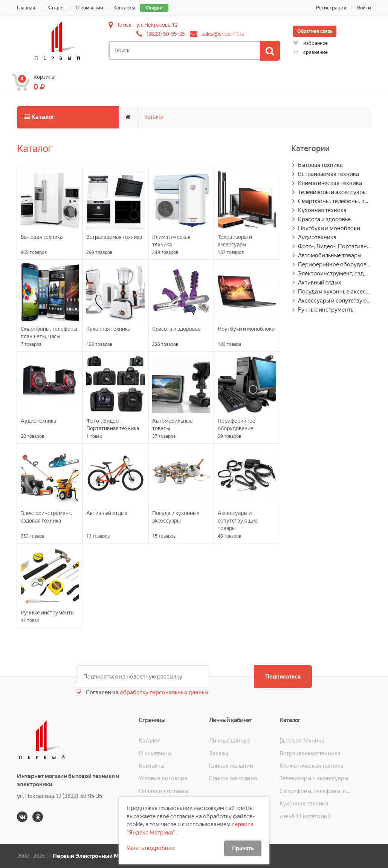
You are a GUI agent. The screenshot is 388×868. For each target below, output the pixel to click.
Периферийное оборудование (335, 264)
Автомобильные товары (330, 255)
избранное (310, 43)
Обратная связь (315, 31)
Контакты (124, 8)
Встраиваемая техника (328, 174)
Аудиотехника (317, 237)
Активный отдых (320, 283)
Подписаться (283, 677)
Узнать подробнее (150, 848)
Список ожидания (233, 778)
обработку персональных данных (164, 692)
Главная (26, 8)
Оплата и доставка (163, 791)
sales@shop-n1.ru (223, 34)
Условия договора (163, 778)
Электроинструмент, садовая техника (335, 274)
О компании (89, 8)
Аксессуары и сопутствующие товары (335, 301)
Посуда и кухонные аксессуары (335, 292)
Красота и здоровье (324, 219)
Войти (364, 8)
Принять (243, 848)
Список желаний (231, 766)
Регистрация (331, 8)
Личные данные (230, 741)
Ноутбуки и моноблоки (329, 228)
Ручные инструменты (326, 310)
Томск (124, 25)
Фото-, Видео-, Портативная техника (335, 246)
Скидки (154, 8)
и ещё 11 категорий (305, 816)
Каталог (57, 8)
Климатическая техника (330, 183)
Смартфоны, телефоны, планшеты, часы (335, 201)
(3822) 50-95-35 (166, 34)
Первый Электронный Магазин (95, 856)
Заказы (218, 753)
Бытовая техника (320, 165)
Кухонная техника (322, 210)
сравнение (310, 52)
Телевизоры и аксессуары (332, 192)
